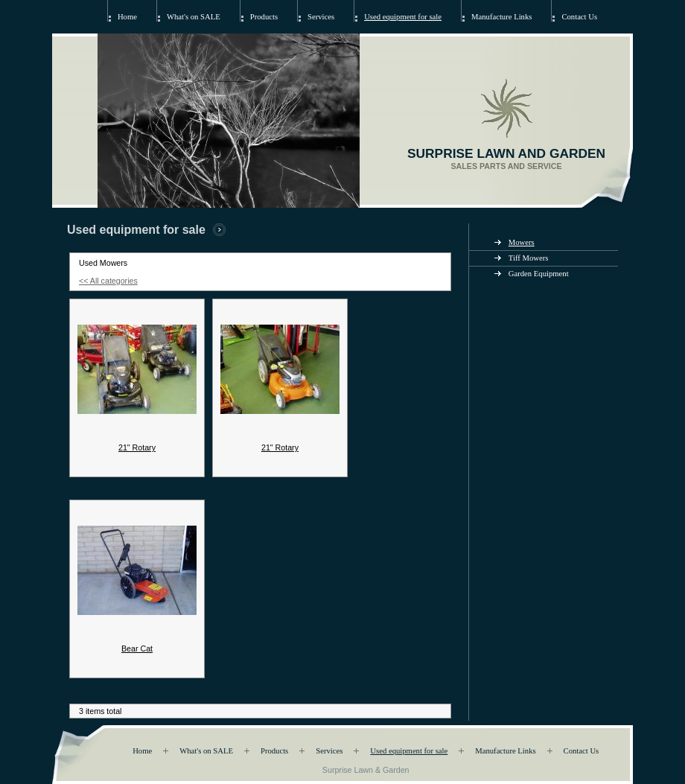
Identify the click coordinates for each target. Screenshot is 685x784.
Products (264, 17)
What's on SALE (194, 17)
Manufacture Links (501, 17)
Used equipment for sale (403, 17)
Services (321, 17)
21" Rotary (137, 447)
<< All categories (108, 281)
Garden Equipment (539, 274)
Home (127, 17)
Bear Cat (137, 648)
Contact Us (579, 17)
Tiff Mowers (529, 258)
